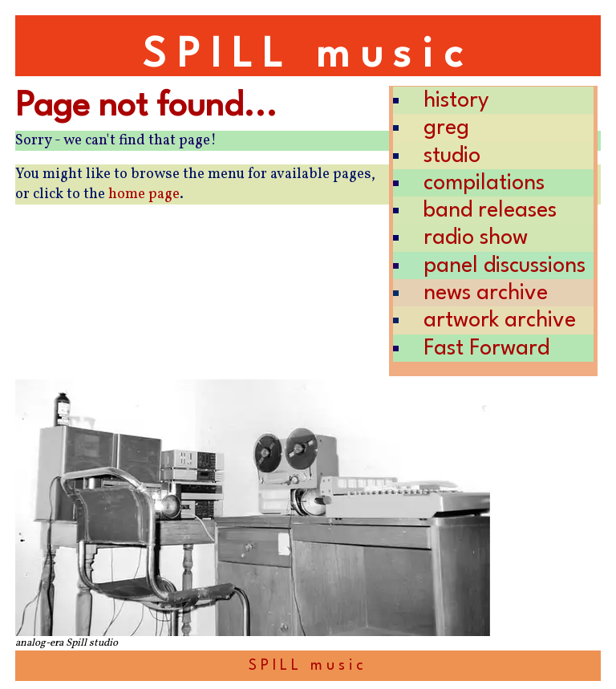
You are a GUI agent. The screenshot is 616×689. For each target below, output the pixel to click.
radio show (476, 238)
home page (144, 195)
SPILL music (308, 56)
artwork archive (500, 320)
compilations (484, 183)
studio (452, 156)
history (456, 101)
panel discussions (505, 266)
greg (446, 128)
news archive (486, 293)
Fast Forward (486, 349)
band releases (490, 211)
